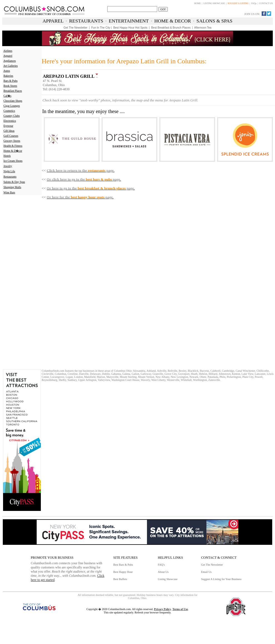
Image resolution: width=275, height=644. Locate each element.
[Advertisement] (21, 282)
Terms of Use (180, 609)
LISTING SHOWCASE (214, 3)
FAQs (254, 3)
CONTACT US (266, 3)
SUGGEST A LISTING (238, 3)
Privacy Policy (162, 609)
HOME (197, 3)
